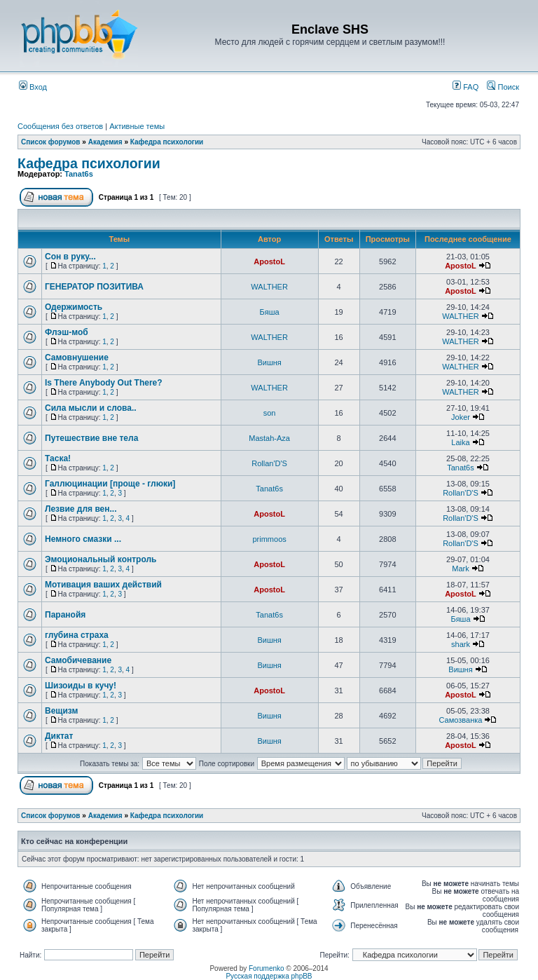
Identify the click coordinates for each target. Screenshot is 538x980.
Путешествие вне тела (91, 438)
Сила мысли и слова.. (91, 408)
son (270, 413)
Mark (460, 569)
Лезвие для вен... (81, 509)
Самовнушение (77, 358)
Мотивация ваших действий (103, 585)
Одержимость (74, 307)
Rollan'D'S (269, 463)
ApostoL (269, 261)
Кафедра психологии (167, 142)
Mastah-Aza (269, 438)
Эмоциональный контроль (101, 559)
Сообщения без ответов (60, 126)
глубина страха (77, 635)
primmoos (269, 539)
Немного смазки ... (83, 539)
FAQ (465, 87)
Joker (461, 417)
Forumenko (267, 968)
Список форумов (51, 142)
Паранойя (65, 615)
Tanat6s (79, 174)
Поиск (503, 87)
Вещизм (61, 711)
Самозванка (461, 720)
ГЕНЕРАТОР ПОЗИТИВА (94, 287)
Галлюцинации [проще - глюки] (110, 484)
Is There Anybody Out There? (104, 383)
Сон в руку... (70, 257)
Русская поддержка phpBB (269, 976)
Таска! (58, 458)
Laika (460, 442)
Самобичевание (78, 660)
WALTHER (269, 287)
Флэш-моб (67, 332)
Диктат (59, 736)
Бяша (270, 312)
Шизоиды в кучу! (81, 686)
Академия (105, 142)
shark (461, 644)
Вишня (269, 362)
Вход (33, 87)
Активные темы (137, 126)
